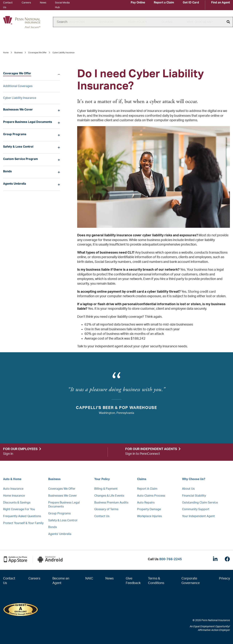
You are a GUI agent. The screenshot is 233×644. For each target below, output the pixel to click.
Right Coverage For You (19, 509)
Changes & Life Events (109, 496)
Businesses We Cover (18, 110)
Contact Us (102, 516)
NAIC (89, 579)
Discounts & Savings (17, 503)
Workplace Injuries (149, 516)
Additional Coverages (18, 86)
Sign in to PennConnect (143, 454)
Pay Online (138, 3)
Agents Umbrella (15, 184)
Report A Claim (147, 489)
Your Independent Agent (198, 516)
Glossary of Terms (106, 509)
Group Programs (15, 134)
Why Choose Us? (200, 22)
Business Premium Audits (111, 503)
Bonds (7, 171)
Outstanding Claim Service (200, 503)
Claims (167, 22)
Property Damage (149, 509)
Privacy (224, 579)
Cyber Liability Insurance (20, 98)
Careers (26, 3)
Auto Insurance (13, 489)
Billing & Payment (106, 489)
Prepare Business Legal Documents (28, 122)
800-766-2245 (171, 559)
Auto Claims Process (151, 496)
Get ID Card (191, 3)
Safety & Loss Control (18, 147)
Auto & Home (12, 479)
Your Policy (138, 22)
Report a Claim (164, 3)
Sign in (8, 454)
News (43, 3)
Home (6, 53)
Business (106, 22)
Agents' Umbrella (60, 534)
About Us (188, 489)
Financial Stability (194, 496)
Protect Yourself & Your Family (23, 523)
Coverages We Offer (37, 53)
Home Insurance (14, 496)
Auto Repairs (146, 503)
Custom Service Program (20, 159)
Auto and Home (73, 22)
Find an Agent (221, 3)
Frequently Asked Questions (22, 516)
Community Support (196, 509)
